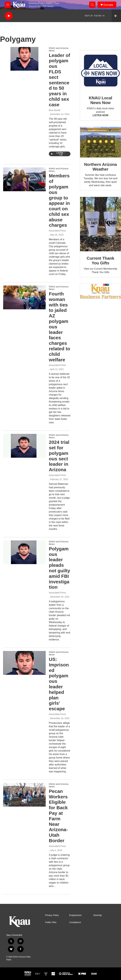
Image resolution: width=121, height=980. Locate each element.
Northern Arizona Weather (101, 167)
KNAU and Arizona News (59, 49)
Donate (108, 5)
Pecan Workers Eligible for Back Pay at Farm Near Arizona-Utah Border (58, 816)
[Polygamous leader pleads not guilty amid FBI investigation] (24, 552)
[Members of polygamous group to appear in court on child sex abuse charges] (24, 179)
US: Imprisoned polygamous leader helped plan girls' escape (59, 684)
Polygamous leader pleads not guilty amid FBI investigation (59, 568)
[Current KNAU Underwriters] (100, 291)
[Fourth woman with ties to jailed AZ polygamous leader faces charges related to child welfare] (24, 297)
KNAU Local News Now (101, 100)
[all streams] (116, 16)
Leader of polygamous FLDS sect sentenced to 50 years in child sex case (59, 80)
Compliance (75, 922)
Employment (75, 915)
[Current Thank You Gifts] (100, 224)
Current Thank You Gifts (100, 261)
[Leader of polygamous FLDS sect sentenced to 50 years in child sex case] (24, 59)
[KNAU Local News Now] (100, 71)
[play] (9, 16)
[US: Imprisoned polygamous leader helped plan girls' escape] (24, 663)
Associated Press (57, 231)
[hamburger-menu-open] (8, 5)
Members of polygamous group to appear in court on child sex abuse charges (59, 200)
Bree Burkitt (55, 110)
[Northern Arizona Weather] (100, 142)
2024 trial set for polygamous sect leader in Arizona (59, 456)
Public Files (51, 922)
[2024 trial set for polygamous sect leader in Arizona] (24, 446)
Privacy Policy (52, 915)
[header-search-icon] (92, 5)
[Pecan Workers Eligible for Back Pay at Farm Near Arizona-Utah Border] (24, 795)
